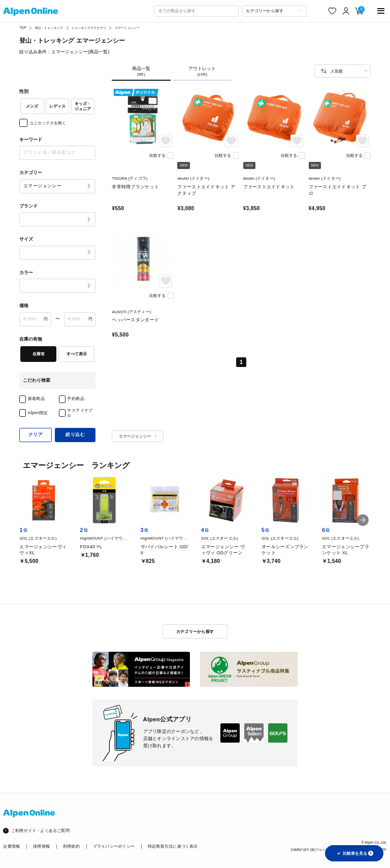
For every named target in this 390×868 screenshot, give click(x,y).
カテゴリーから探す (195, 631)
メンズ (32, 106)
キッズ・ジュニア (83, 106)
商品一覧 (141, 71)
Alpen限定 (38, 413)
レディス (57, 106)
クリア (36, 435)
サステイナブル (80, 413)
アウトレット (202, 71)
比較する (157, 155)
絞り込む (75, 435)
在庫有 (39, 354)
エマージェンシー (127, 28)
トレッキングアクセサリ (89, 28)
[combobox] (196, 11)
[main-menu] (381, 11)
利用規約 (71, 846)
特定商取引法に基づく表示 (173, 846)
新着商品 (37, 398)
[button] (363, 520)
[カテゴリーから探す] (274, 11)
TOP (23, 28)
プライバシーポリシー (114, 846)
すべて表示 (77, 354)
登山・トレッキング (49, 28)
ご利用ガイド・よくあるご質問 (40, 831)
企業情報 (11, 846)
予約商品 (76, 398)
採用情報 (41, 846)
